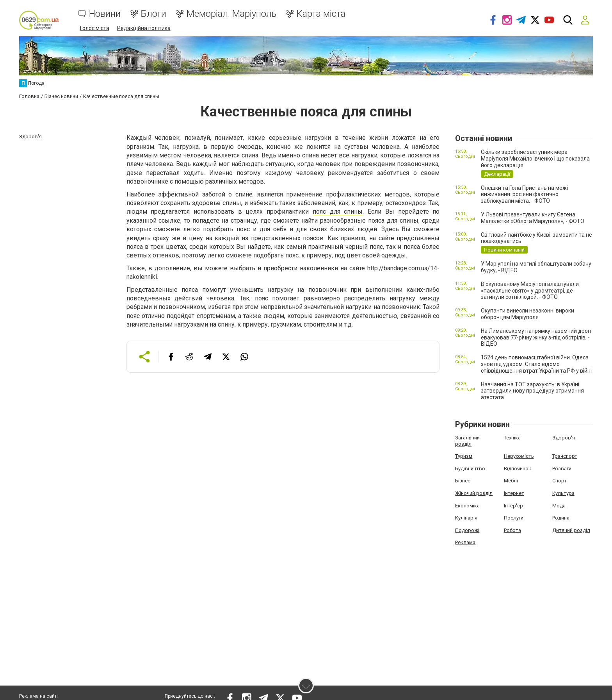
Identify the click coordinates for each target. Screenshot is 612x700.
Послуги (514, 517)
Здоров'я (564, 437)
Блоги (154, 14)
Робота (512, 530)
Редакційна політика (144, 28)
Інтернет (514, 493)
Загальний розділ (467, 440)
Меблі (511, 481)
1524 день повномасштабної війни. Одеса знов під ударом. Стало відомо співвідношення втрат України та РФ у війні (536, 364)
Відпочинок (518, 468)
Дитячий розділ (571, 530)
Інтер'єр (513, 505)
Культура (563, 493)
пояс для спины (338, 212)
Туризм (464, 456)
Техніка (512, 437)
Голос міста (95, 28)
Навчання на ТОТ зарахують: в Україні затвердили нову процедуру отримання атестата (532, 391)
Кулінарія (466, 517)
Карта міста (321, 14)
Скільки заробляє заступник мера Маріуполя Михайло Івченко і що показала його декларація (535, 159)
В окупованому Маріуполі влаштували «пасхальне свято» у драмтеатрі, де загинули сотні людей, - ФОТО (530, 290)
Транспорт (565, 456)
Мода (559, 505)
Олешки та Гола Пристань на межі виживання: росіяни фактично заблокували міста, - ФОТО (524, 194)
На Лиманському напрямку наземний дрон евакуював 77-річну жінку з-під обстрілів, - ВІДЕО (536, 337)
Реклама (465, 542)
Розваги (562, 468)
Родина (561, 517)
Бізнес (463, 481)
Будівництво (470, 468)
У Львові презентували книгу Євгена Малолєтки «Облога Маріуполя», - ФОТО (533, 217)
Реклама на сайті (38, 696)
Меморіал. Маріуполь (231, 14)
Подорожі (467, 530)
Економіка (467, 505)
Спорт (560, 481)
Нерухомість (519, 456)
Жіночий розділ (474, 493)
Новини (105, 14)
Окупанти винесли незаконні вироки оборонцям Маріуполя (527, 314)
